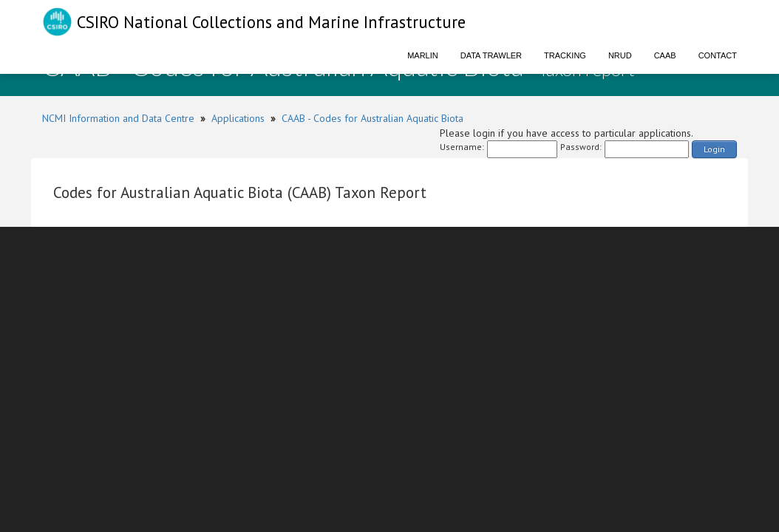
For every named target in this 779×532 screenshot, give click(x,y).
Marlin (423, 55)
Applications (238, 118)
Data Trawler (491, 55)
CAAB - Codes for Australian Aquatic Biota (373, 118)
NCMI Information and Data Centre (118, 118)
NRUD (620, 55)
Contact (718, 55)
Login (714, 149)
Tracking (565, 55)
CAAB (665, 55)
